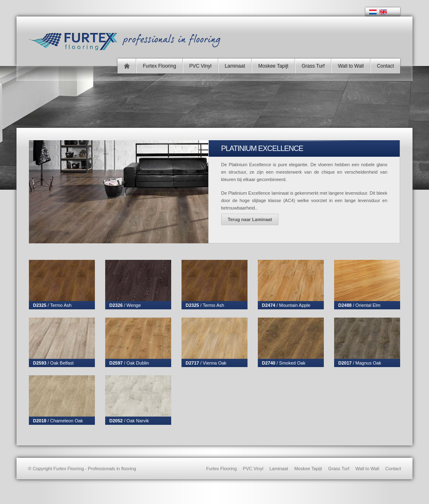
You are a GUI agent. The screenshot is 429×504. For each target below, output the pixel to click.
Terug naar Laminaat (250, 219)
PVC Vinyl (200, 66)
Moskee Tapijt (273, 66)
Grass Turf (313, 66)
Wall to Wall (351, 66)
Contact (385, 66)
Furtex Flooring (159, 66)
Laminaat (235, 66)
